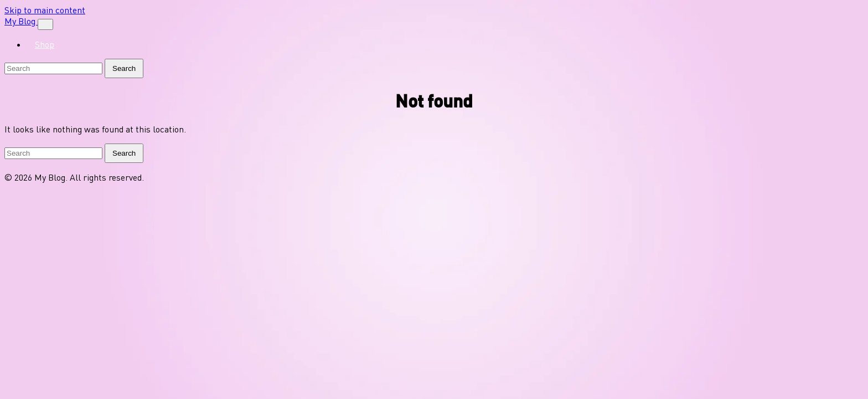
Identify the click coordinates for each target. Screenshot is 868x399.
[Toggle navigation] (45, 24)
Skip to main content (45, 10)
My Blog (21, 21)
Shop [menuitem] (45, 44)
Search (124, 68)
